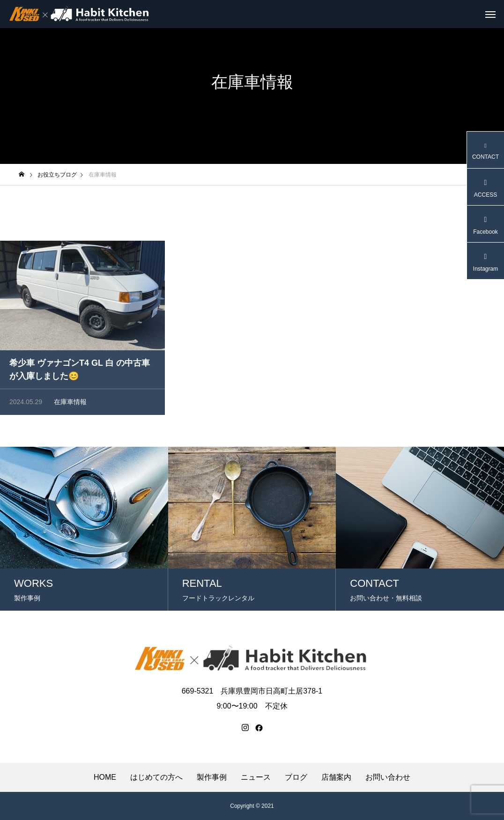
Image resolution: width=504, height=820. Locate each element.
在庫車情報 (70, 403)
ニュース (256, 777)
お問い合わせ (388, 777)
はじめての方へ (156, 777)
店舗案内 (336, 777)
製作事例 (212, 777)
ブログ (296, 777)
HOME (105, 777)
